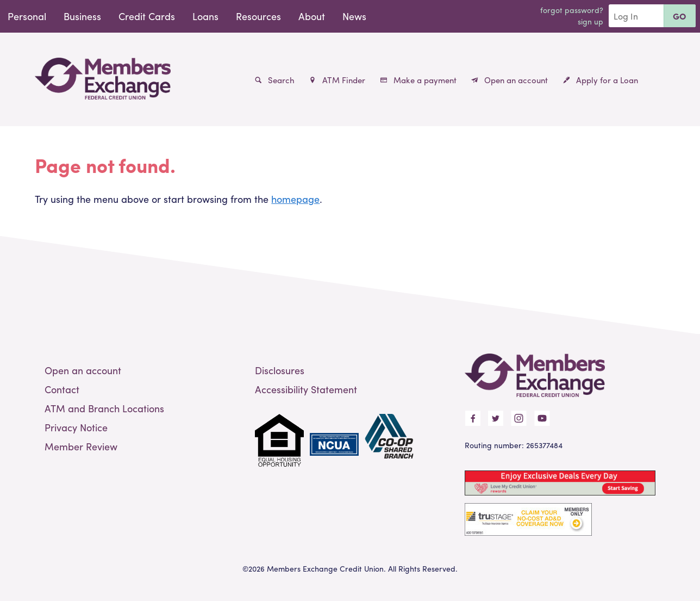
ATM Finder (337, 80)
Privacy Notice (76, 427)
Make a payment (418, 80)
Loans (205, 16)
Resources (258, 16)
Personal (27, 16)
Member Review (81, 446)
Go (680, 16)
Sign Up (590, 21)
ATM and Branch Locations (104, 408)
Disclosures (280, 370)
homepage (295, 199)
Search (275, 80)
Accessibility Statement (306, 389)
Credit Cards (147, 16)
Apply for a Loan (601, 80)
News (354, 16)
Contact (62, 389)
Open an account (510, 80)
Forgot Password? (572, 10)
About (312, 16)
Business (82, 16)
